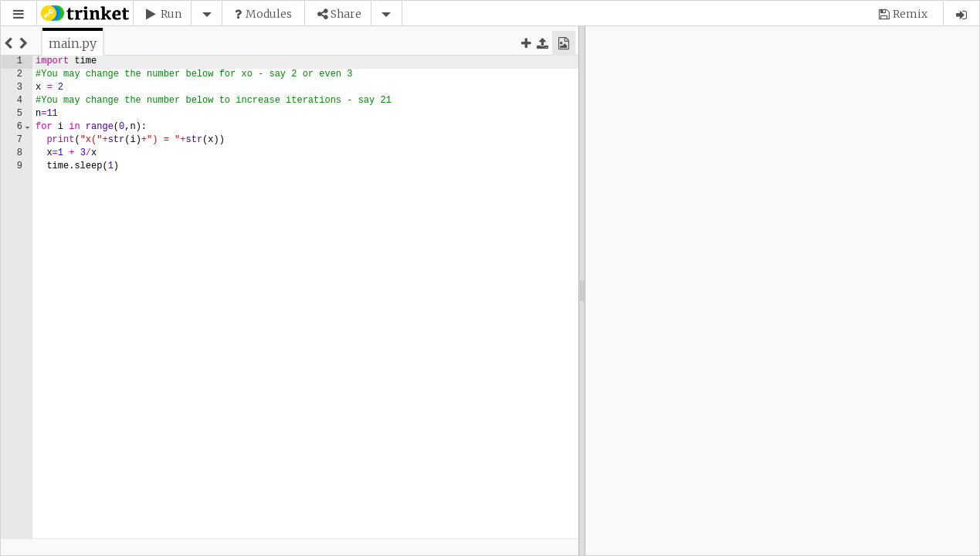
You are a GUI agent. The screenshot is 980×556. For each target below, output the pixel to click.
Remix (910, 14)
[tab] (73, 43)
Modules (269, 14)
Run (171, 14)
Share (346, 14)
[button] (19, 14)
